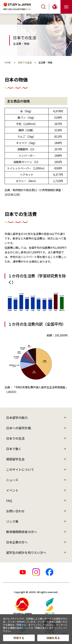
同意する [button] (19, 638)
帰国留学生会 (15, 459)
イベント (12, 490)
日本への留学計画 (19, 428)
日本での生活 (15, 438)
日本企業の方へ (17, 542)
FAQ (9, 501)
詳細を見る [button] (53, 638)
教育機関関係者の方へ (22, 532)
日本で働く (14, 449)
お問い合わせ (15, 511)
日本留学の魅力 (17, 418)
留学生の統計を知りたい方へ (26, 552)
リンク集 (12, 521)
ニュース (12, 480)
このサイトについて (20, 469)
